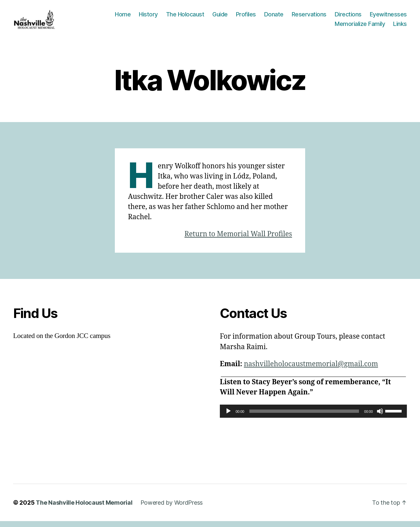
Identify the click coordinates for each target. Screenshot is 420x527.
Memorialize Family (360, 27)
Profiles (246, 17)
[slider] (304, 417)
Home (123, 17)
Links (400, 27)
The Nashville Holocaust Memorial (84, 508)
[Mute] (380, 417)
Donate (274, 17)
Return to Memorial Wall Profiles (238, 240)
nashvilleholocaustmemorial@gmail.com (311, 370)
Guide (220, 17)
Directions (348, 17)
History (148, 17)
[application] (313, 417)
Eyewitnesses (388, 17)
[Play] (228, 417)
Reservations (309, 17)
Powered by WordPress (172, 508)
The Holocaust (185, 17)
